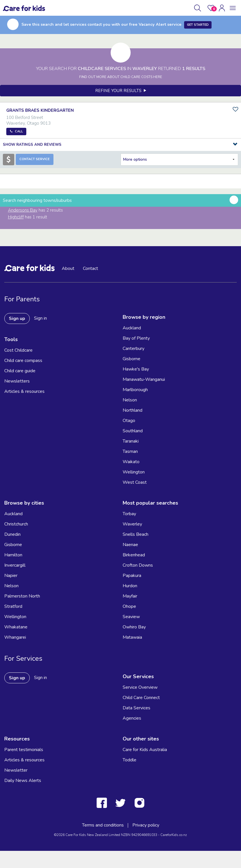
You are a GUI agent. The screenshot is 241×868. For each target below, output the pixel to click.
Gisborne (132, 359)
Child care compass (23, 361)
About (68, 268)
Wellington (134, 472)
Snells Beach (136, 534)
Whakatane (16, 627)
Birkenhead (134, 555)
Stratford (13, 606)
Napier (11, 576)
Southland (133, 431)
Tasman (130, 451)
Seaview (131, 617)
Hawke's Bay (136, 369)
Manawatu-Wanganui (144, 379)
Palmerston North (22, 596)
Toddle (130, 760)
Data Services (137, 708)
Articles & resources (24, 391)
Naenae (130, 545)
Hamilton (13, 555)
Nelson (130, 400)
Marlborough (135, 390)
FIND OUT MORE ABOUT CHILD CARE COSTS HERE (121, 77)
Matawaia (132, 637)
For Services (23, 658)
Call (19, 131)
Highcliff (16, 217)
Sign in (40, 318)
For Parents (22, 299)
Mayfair (130, 596)
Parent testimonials (24, 750)
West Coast (135, 482)
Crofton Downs (138, 565)
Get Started (198, 25)
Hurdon (130, 586)
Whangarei (15, 637)
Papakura (132, 576)
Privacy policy (146, 825)
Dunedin (12, 534)
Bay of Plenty (136, 338)
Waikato (131, 462)
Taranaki (131, 441)
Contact (90, 268)
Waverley (132, 524)
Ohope (129, 606)
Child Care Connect (141, 698)
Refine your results (121, 91)
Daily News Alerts (23, 781)
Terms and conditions (103, 825)
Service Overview (140, 687)
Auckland (132, 328)
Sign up (17, 318)
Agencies (132, 718)
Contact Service (35, 159)
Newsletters (17, 381)
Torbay (129, 514)
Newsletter (16, 770)
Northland (133, 410)
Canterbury (134, 349)
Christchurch (16, 524)
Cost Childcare (18, 350)
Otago (129, 421)
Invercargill (15, 565)
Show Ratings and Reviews (32, 145)
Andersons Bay (23, 210)
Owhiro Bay (134, 627)
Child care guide (20, 371)
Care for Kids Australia (145, 750)
